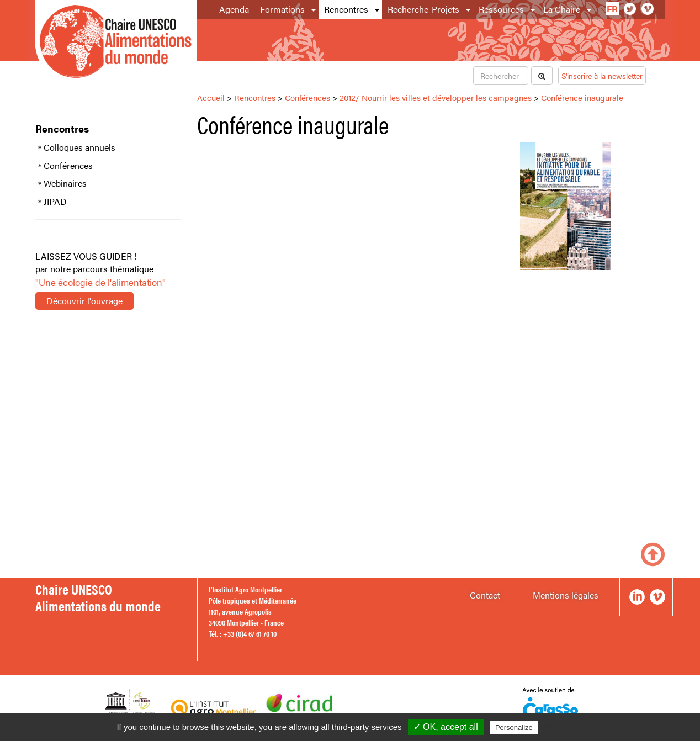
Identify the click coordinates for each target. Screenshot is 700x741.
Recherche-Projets (423, 9)
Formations (282, 9)
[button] (314, 9)
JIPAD (55, 202)
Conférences (68, 166)
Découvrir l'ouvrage (84, 301)
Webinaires (65, 183)
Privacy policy (568, 727)
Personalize (514, 727)
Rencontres (346, 9)
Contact (485, 595)
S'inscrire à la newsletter (602, 76)
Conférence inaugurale (582, 97)
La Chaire (562, 9)
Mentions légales (566, 595)
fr (612, 9)
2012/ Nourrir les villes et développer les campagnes (436, 97)
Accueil (211, 97)
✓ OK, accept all (446, 727)
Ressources (501, 9)
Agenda (234, 9)
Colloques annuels (79, 147)
